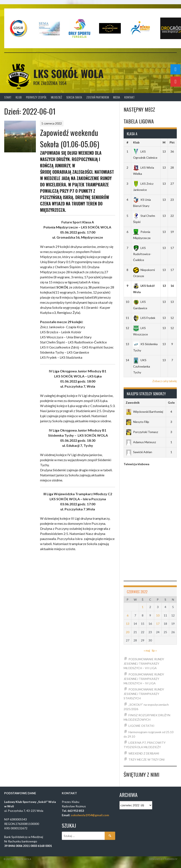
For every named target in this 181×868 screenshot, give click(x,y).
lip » (154, 650)
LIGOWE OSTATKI (141, 726)
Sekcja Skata (74, 97)
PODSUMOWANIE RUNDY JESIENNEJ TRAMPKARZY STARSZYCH (144, 694)
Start (8, 97)
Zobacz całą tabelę (165, 381)
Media (117, 97)
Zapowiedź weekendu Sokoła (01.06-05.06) (70, 138)
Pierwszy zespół (36, 97)
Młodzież (56, 97)
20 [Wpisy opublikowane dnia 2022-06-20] (128, 632)
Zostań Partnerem (98, 97)
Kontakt (129, 97)
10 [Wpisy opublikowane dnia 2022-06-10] (158, 615)
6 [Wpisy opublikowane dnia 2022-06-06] (128, 615)
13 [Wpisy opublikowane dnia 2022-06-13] (128, 624)
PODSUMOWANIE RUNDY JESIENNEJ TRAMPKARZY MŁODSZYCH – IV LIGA (144, 679)
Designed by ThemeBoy (163, 859)
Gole (171, 403)
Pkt (172, 142)
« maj (147, 650)
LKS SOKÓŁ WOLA (68, 73)
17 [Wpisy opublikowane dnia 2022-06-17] (158, 624)
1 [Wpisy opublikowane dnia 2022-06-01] (143, 607)
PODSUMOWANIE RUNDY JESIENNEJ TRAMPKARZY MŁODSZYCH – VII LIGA (144, 664)
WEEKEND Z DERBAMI (144, 753)
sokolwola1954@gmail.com (90, 815)
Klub (19, 97)
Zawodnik (133, 403)
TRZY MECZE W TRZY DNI (147, 759)
